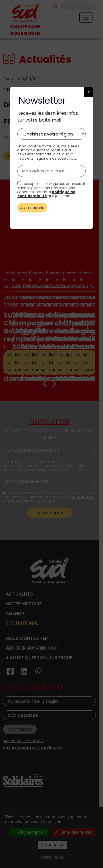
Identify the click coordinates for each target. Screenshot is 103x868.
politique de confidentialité (46, 194)
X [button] (88, 92)
